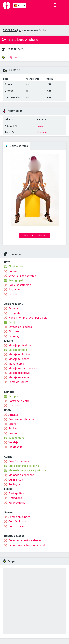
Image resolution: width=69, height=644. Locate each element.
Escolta (13, 308)
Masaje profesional (20, 345)
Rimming (14, 336)
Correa (13, 433)
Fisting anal (16, 498)
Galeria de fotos (16, 146)
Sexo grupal (16, 280)
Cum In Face (16, 526)
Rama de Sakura (18, 382)
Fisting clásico (17, 493)
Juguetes (14, 290)
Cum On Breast (18, 522)
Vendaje (13, 442)
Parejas (13, 322)
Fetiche (13, 294)
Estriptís (14, 396)
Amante (13, 415)
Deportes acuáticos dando (25, 540)
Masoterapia (16, 364)
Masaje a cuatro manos (23, 368)
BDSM (12, 424)
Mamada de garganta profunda (27, 470)
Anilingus (14, 484)
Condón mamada (19, 461)
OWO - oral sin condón (22, 276)
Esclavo (13, 429)
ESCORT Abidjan (12, 30)
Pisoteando (15, 447)
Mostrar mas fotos (35, 235)
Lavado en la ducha (20, 327)
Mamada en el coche (21, 475)
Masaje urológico (19, 354)
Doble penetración (20, 285)
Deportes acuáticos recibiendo (27, 545)
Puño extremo (17, 503)
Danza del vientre (19, 401)
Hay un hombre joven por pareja (28, 318)
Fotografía (15, 313)
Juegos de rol (17, 438)
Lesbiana (14, 406)
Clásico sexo (16, 267)
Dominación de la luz (21, 419)
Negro (40, 126)
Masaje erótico (18, 350)
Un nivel (13, 271)
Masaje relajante (19, 377)
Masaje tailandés (19, 359)
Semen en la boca (19, 517)
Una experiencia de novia (24, 466)
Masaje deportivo (19, 373)
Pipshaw (14, 331)
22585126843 (15, 49)
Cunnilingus (16, 480)
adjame (10, 58)
